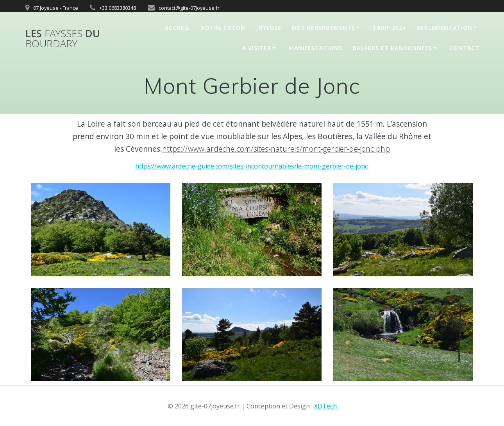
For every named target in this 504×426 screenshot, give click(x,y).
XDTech (325, 406)
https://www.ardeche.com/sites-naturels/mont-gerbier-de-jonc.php (276, 149)
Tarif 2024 (389, 28)
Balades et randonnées (392, 48)
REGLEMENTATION (444, 28)
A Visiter (257, 48)
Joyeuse (269, 28)
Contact (465, 48)
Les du (63, 38)
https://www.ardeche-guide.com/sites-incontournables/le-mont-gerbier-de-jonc (251, 166)
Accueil (177, 28)
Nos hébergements (323, 28)
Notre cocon (223, 28)
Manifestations (315, 48)
